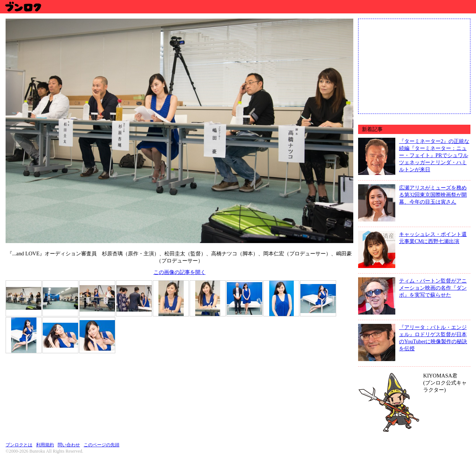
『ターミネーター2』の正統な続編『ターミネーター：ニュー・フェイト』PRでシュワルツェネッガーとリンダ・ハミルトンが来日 (434, 155)
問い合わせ (69, 445)
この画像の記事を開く (180, 272)
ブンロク (23, 7)
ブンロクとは (19, 445)
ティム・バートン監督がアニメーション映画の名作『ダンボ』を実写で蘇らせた (433, 288)
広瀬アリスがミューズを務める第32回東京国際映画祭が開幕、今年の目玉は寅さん (433, 195)
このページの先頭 (102, 445)
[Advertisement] (414, 66)
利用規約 (45, 445)
